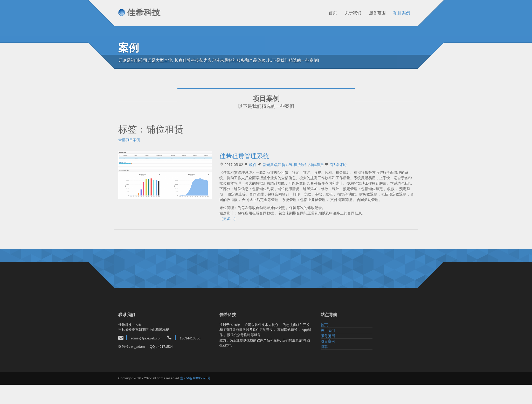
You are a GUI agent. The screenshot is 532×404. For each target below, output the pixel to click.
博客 (324, 347)
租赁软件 (301, 165)
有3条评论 (338, 165)
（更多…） (229, 219)
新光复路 (270, 165)
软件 (253, 165)
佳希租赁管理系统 (244, 156)
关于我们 (350, 13)
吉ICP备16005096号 (195, 378)
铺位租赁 (316, 165)
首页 (330, 13)
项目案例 (399, 13)
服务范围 (375, 13)
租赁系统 (285, 165)
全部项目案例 (129, 140)
